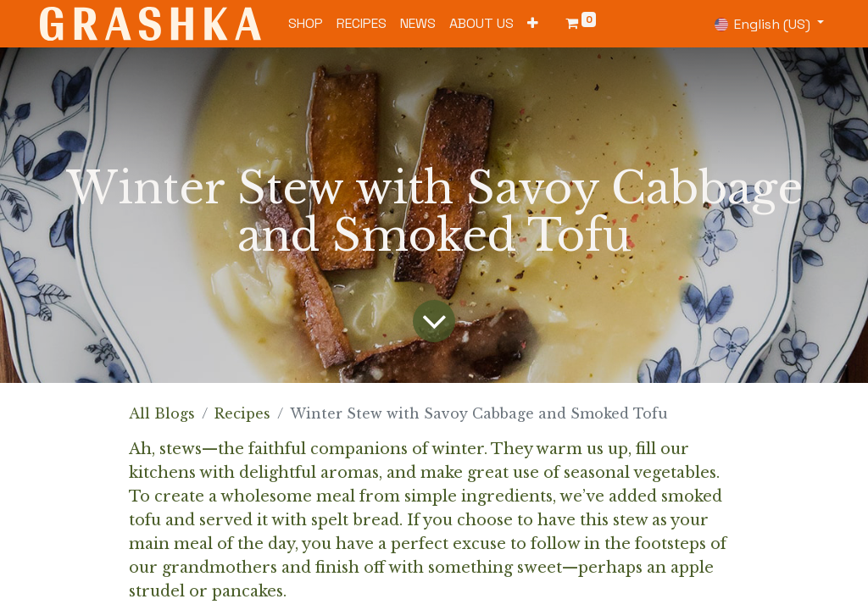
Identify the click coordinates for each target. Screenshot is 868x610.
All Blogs (162, 413)
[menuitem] (306, 24)
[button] (533, 24)
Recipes (242, 413)
